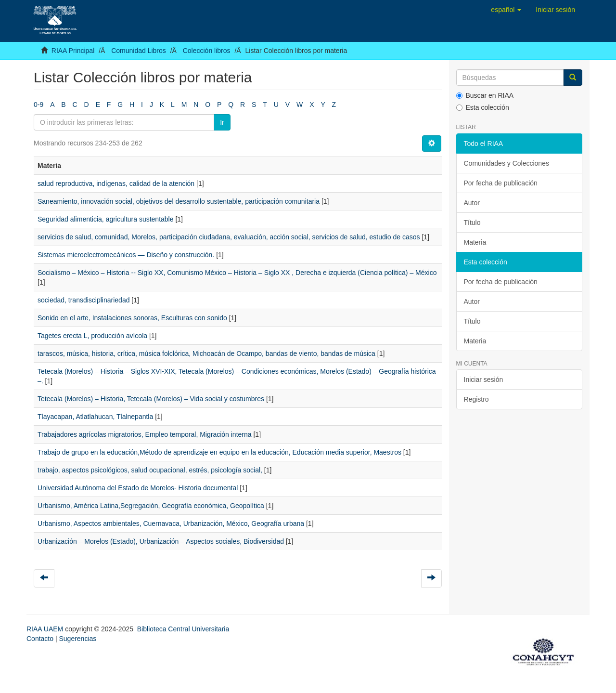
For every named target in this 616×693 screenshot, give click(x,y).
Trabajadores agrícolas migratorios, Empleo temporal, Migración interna (145, 434)
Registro (476, 399)
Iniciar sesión (484, 379)
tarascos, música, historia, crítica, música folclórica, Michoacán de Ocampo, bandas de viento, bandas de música (206, 353)
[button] (506, 10)
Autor (472, 203)
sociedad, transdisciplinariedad (83, 300)
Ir (222, 122)
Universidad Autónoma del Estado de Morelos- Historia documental (138, 488)
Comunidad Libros (139, 51)
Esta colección (483, 107)
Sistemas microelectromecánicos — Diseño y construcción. (126, 255)
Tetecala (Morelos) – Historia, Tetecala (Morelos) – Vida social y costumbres (151, 399)
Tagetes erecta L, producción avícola (92, 336)
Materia (475, 242)
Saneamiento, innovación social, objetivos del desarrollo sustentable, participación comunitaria (179, 201)
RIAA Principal (73, 51)
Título (472, 222)
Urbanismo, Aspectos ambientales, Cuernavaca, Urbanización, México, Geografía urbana (171, 523)
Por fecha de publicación (501, 183)
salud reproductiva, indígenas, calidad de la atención (116, 183)
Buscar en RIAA (485, 95)
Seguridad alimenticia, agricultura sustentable (106, 219)
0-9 (38, 105)
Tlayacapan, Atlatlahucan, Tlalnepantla (95, 417)
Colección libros (207, 51)
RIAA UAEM (46, 629)
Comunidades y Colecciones (507, 163)
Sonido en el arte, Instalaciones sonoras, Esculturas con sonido (132, 318)
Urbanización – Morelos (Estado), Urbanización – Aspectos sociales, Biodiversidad (161, 541)
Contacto (40, 639)
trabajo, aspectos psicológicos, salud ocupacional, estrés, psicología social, (150, 470)
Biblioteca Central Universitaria (183, 629)
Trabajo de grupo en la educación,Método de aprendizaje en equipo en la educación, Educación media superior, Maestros (219, 452)
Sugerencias (77, 639)
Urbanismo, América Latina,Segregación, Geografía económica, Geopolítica (151, 506)
